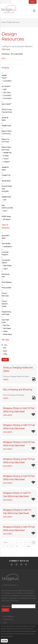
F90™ (5, 211)
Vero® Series (6, 181)
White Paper (7, 334)
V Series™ (6, 162)
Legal (5, 623)
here (14, 636)
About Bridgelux (9, 616)
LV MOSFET (7, 96)
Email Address (6, 606)
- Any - (6, 345)
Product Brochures (5, 295)
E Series (6, 156)
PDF (5, 348)
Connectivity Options (6, 261)
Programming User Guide (6, 313)
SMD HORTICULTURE (7, 207)
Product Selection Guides (5, 304)
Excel (5, 351)
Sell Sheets (7, 328)
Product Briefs (6, 288)
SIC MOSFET (6, 86)
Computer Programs (5, 253)
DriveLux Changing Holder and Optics (16, 376)
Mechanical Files (5, 276)
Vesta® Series (6, 197)
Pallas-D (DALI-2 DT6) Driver (7, 132)
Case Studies (6, 244)
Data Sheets (7, 266)
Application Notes (5, 237)
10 (18, 546)
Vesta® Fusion (7, 126)
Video (5, 354)
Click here (6, 49)
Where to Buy (8, 619)
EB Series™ (7, 219)
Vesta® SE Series (5, 169)
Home (4, 22)
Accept (4, 641)
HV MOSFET (7, 99)
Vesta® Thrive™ (4, 77)
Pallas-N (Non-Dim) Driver (7, 149)
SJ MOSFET (7, 81)
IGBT (5, 90)
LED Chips (7, 93)
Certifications (8, 247)
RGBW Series (6, 217)
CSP (5, 200)
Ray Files (6, 325)
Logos (5, 269)
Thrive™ (6, 159)
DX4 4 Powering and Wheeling (18, 390)
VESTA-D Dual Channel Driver (7, 111)
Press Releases (7, 282)
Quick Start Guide (5, 321)
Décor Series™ (6, 104)
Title (3, 59)
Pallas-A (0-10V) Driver (6, 141)
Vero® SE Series (5, 119)
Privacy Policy (14, 601)
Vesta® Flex (7, 153)
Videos (6, 331)
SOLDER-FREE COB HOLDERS (7, 189)
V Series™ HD (6, 175)
